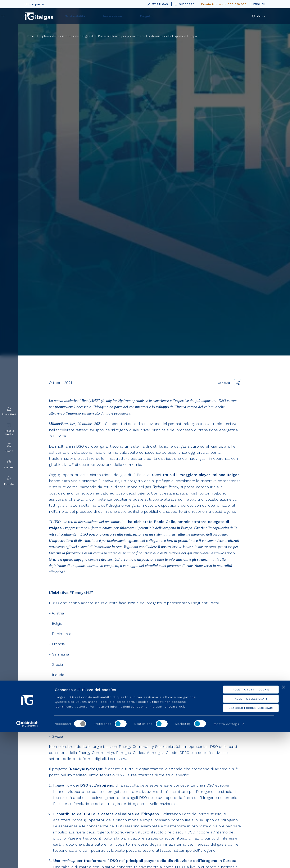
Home (30, 36)
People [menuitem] (9, 481)
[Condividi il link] (238, 383)
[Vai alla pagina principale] (39, 16)
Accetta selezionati (244, 835)
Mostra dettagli (226, 860)
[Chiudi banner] (284, 823)
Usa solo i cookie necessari (244, 844)
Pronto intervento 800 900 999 (224, 4)
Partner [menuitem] (9, 464)
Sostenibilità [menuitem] (156, 16)
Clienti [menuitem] (9, 448)
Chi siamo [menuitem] (93, 16)
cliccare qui (174, 842)
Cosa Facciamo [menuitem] (124, 16)
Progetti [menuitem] (214, 16)
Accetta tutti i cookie (244, 826)
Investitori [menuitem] (9, 411)
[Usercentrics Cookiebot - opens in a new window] (27, 860)
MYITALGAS (157, 3)
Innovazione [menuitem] (187, 16)
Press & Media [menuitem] (9, 429)
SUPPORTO (185, 4)
